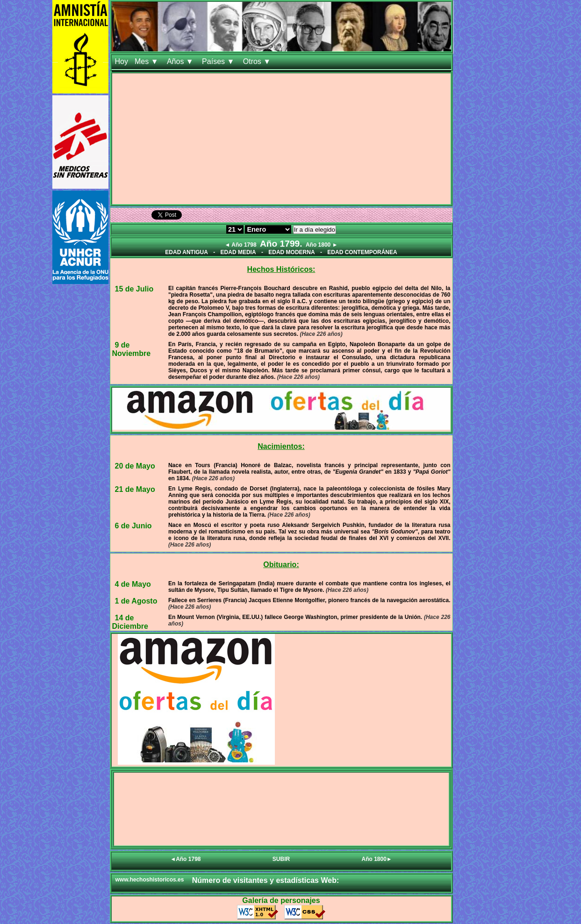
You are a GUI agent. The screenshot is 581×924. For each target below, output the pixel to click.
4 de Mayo (133, 584)
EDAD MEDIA (238, 252)
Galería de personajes (281, 900)
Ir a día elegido (315, 230)
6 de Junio (133, 526)
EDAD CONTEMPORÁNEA (362, 252)
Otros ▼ (258, 61)
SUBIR (281, 859)
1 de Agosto (136, 601)
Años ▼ (181, 61)
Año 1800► (377, 859)
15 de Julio (134, 289)
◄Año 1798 (185, 859)
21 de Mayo (135, 489)
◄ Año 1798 (240, 245)
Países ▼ (219, 61)
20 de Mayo (135, 466)
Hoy (122, 61)
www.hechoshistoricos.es (150, 880)
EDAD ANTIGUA (186, 252)
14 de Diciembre (130, 622)
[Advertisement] (281, 139)
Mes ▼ (147, 61)
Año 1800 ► (322, 245)
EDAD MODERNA (291, 252)
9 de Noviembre (132, 349)
